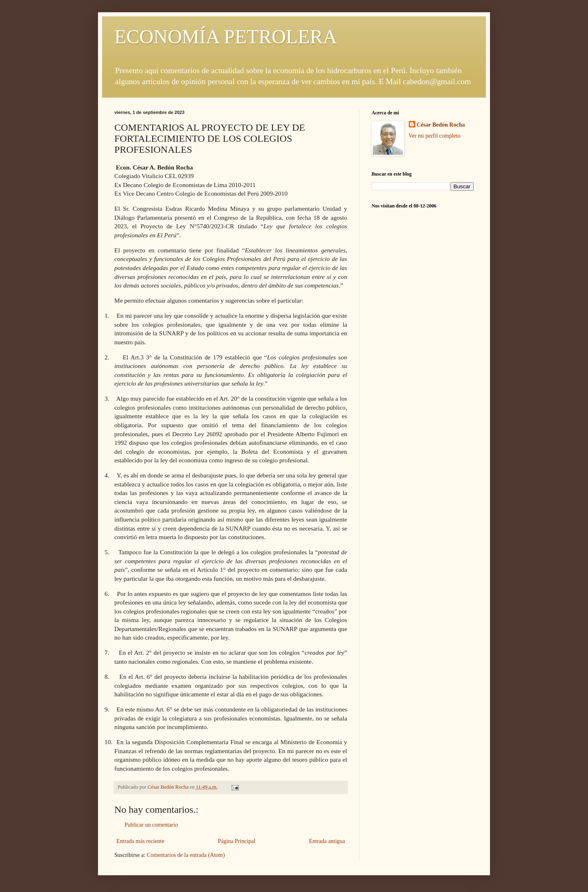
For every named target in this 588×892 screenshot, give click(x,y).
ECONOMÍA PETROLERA (226, 37)
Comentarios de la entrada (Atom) (186, 855)
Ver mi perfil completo (435, 136)
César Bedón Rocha (441, 125)
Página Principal (236, 841)
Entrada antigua (327, 841)
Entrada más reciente (140, 841)
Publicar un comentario (151, 825)
